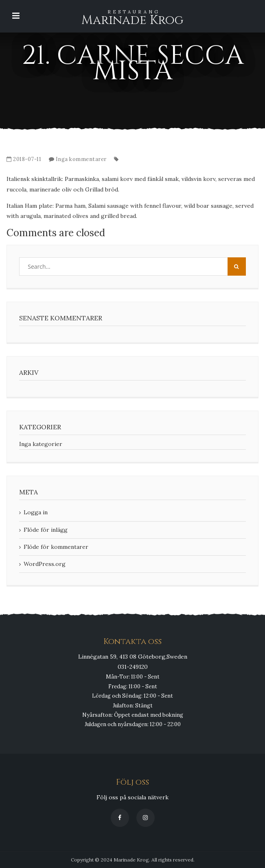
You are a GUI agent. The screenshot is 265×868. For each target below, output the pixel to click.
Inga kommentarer (81, 159)
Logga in (36, 512)
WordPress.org (45, 564)
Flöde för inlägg (46, 530)
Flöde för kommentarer (56, 547)
